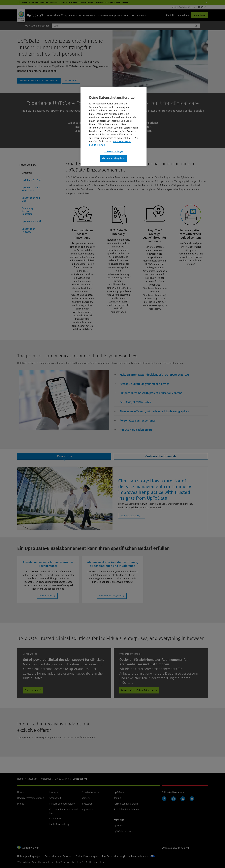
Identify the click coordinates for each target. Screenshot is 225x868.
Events (21, 804)
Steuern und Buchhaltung (62, 804)
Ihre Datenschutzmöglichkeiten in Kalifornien (126, 856)
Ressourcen (139, 15)
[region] (114, 127)
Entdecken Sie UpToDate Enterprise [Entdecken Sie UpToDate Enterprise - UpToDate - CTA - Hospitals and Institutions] (137, 690)
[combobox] (123, 26)
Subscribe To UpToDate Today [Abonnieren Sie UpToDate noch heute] (39, 81)
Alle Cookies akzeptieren (114, 158)
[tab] (64, 456)
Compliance (55, 819)
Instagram (173, 799)
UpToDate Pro (87, 15)
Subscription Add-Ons (31, 199)
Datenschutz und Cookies (58, 856)
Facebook (164, 799)
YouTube (192, 799)
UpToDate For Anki (31, 221)
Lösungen (32, 779)
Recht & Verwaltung (59, 824)
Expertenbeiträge (90, 792)
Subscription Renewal (28, 230)
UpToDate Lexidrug (123, 831)
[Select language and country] (203, 7)
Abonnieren (199, 15)
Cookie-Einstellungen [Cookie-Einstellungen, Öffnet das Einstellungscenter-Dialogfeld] (114, 152)
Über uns (22, 792)
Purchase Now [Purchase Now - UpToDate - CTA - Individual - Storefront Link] (31, 690)
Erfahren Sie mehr (121, 2)
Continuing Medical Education (27, 211)
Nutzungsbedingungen (29, 856)
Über (127, 15)
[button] (154, 375)
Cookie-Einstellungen (87, 856)
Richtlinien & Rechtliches (126, 809)
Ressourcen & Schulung (126, 804)
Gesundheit (55, 798)
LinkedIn (183, 799)
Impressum (87, 809)
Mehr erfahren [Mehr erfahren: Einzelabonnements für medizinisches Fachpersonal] (46, 596)
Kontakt (118, 798)
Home (20, 779)
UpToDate (27, 173)
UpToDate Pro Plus (31, 180)
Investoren (87, 804)
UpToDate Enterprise (110, 15)
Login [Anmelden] (71, 81)
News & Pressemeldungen (31, 798)
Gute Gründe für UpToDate (62, 15)
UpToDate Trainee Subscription (31, 189)
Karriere (86, 798)
